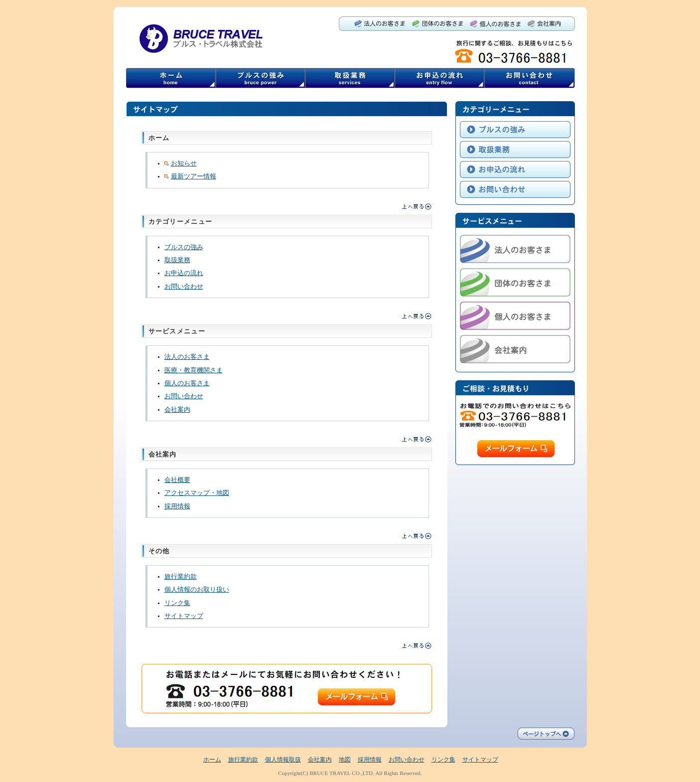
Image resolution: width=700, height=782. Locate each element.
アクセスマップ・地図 (197, 493)
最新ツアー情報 (190, 176)
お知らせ (181, 163)
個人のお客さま (187, 383)
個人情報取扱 (283, 760)
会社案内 (177, 409)
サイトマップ (184, 616)
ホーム (212, 760)
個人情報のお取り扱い (197, 589)
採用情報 (177, 506)
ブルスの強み (184, 247)
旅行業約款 (181, 576)
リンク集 (177, 603)
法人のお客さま (187, 357)
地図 (345, 760)
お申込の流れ (184, 273)
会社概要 (177, 480)
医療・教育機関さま (194, 370)
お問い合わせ (184, 286)
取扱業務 (177, 260)
